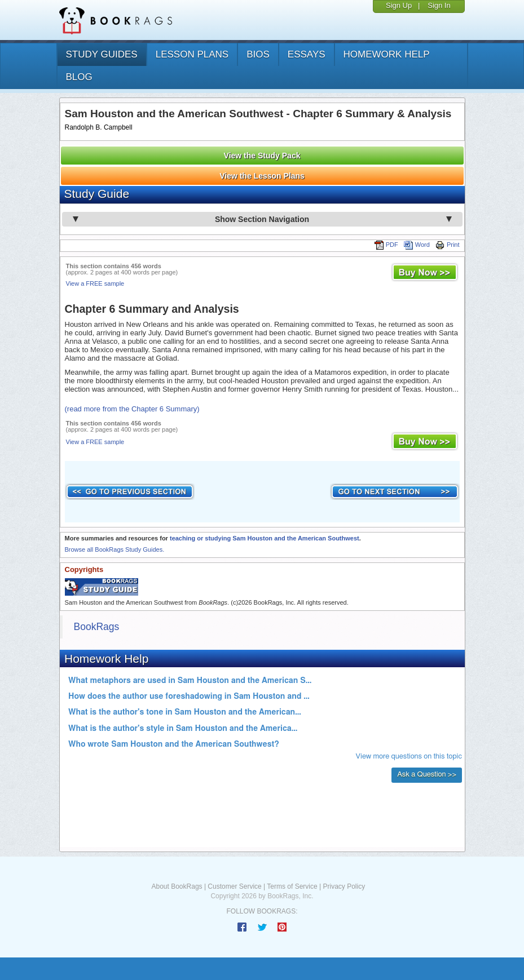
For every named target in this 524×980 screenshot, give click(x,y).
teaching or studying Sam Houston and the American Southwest (265, 538)
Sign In (439, 5)
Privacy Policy (344, 886)
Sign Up (399, 5)
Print (448, 245)
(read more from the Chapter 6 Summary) (132, 409)
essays (307, 54)
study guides (102, 54)
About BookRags (177, 886)
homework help (387, 54)
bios (258, 54)
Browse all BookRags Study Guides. (115, 549)
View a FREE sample (95, 283)
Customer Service (234, 886)
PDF (386, 245)
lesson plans (192, 54)
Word (417, 245)
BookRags (97, 627)
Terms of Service (292, 886)
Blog (79, 77)
